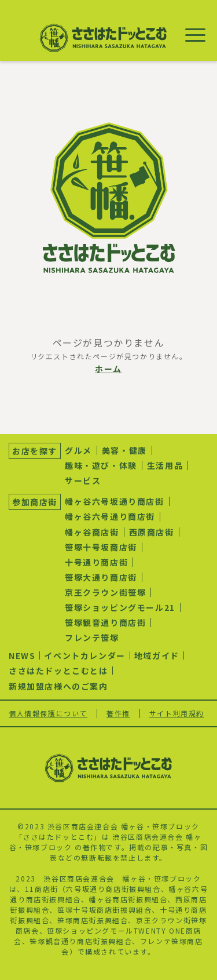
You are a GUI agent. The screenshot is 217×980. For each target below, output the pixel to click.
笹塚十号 (73, 910)
